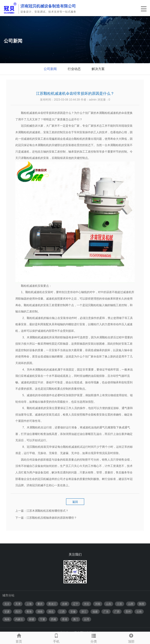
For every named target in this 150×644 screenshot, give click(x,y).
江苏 (120, 604)
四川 (18, 612)
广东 (106, 612)
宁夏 (43, 619)
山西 (131, 604)
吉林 (65, 604)
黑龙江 (52, 604)
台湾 (87, 619)
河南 (98, 604)
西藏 (53, 619)
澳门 (76, 619)
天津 (18, 604)
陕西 (142, 604)
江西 (62, 612)
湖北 (51, 612)
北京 (7, 604)
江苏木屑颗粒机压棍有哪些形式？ (47, 511)
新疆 (32, 619)
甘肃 (7, 612)
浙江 (84, 612)
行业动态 (74, 69)
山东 (109, 604)
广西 (117, 612)
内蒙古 (19, 619)
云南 (139, 612)
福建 (95, 612)
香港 (65, 619)
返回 (75, 502)
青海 (29, 612)
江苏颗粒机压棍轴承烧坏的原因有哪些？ (52, 518)
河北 (87, 604)
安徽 (73, 612)
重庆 (40, 604)
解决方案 (98, 69)
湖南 (40, 612)
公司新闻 (50, 69)
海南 (7, 619)
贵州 (128, 612)
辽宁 (76, 604)
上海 (29, 604)
